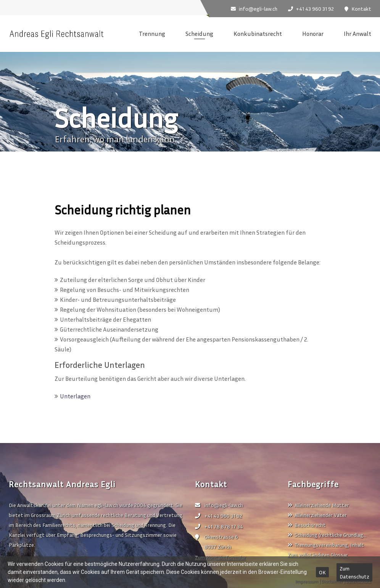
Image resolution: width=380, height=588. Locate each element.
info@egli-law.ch (219, 505)
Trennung (152, 34)
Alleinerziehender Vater (317, 515)
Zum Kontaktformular (221, 557)
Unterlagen (75, 396)
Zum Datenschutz (354, 572)
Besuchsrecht (307, 525)
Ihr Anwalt (357, 34)
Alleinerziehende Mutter (318, 505)
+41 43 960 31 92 (219, 516)
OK (322, 572)
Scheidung (199, 34)
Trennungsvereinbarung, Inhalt (326, 545)
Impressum (307, 581)
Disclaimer (332, 581)
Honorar (313, 34)
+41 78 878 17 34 (219, 526)
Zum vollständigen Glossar (318, 555)
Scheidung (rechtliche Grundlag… (327, 535)
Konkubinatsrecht (258, 34)
